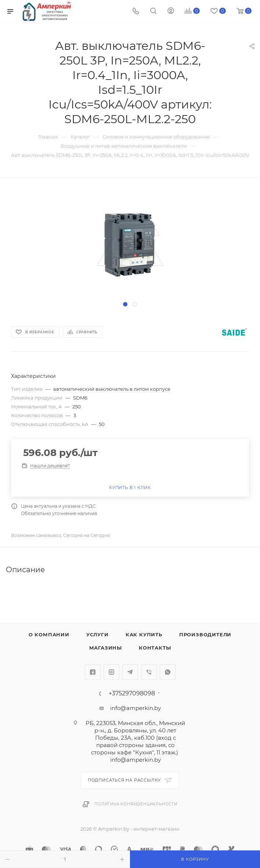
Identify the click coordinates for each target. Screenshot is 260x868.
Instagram (111, 672)
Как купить (144, 635)
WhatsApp (168, 672)
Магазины (106, 648)
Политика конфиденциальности (136, 804)
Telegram (130, 672)
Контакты (155, 648)
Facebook (93, 672)
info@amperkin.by (136, 708)
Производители (205, 635)
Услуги (97, 635)
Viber (149, 672)
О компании (49, 635)
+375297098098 (132, 694)
